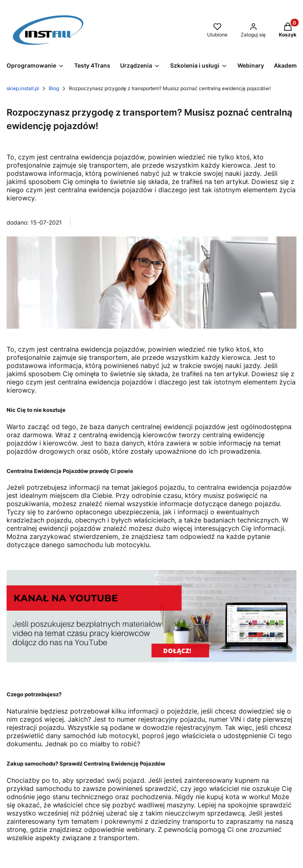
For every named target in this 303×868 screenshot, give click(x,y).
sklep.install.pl (23, 88)
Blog (54, 88)
